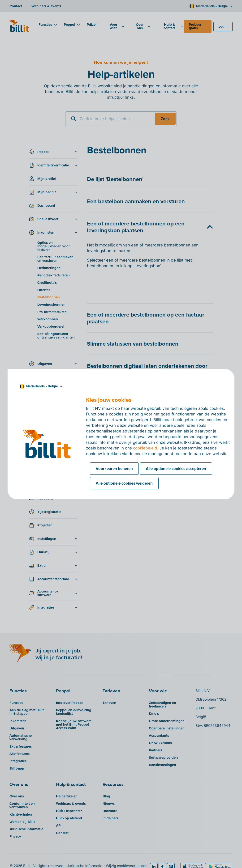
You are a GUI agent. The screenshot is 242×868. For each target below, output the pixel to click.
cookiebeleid (145, 448)
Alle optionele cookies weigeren (124, 483)
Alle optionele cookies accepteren (176, 469)
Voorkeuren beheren (114, 469)
